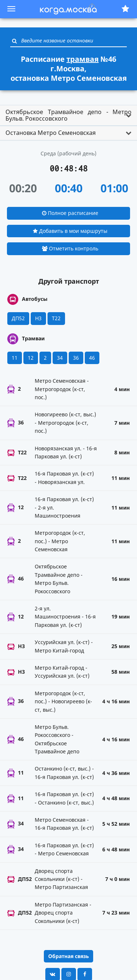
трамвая (83, 59)
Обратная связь (68, 956)
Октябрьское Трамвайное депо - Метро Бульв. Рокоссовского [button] (68, 115)
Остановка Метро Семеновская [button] (51, 133)
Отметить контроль (70, 248)
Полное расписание (70, 213)
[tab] (68, 115)
